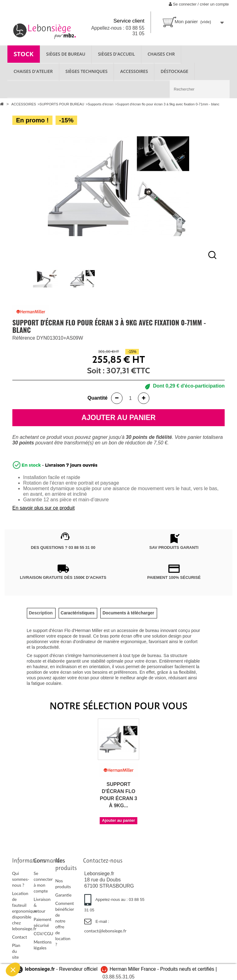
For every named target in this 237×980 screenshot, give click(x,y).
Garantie (63, 895)
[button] (13, 969)
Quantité (98, 398)
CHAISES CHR (161, 54)
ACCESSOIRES (134, 71)
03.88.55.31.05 (118, 977)
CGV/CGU (44, 933)
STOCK (24, 54)
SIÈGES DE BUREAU (66, 54)
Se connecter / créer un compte (199, 4)
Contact (20, 937)
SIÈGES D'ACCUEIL (116, 54)
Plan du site (16, 951)
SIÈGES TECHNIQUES (86, 71)
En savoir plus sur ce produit (44, 508)
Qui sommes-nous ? (21, 879)
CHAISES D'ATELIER (33, 71)
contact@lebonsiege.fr (105, 931)
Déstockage (174, 71)
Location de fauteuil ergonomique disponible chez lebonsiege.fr (25, 911)
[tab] (41, 613)
